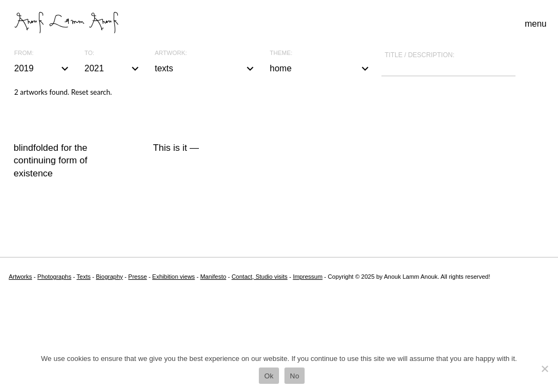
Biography (110, 277)
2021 (113, 69)
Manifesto (213, 277)
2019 (43, 69)
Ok (269, 376)
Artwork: (171, 53)
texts (206, 69)
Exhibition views (173, 277)
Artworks (20, 277)
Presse (137, 277)
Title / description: (420, 55)
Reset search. (91, 92)
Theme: (281, 53)
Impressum (307, 277)
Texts (84, 277)
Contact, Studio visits (260, 277)
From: (24, 53)
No (295, 376)
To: (89, 53)
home (321, 69)
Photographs (54, 277)
